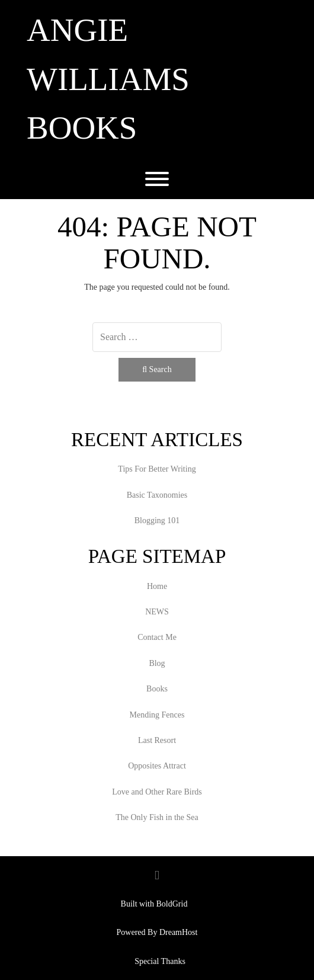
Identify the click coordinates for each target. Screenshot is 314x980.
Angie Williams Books (108, 79)
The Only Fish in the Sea (157, 817)
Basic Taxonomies (157, 495)
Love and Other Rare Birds (157, 792)
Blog (157, 663)
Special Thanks (160, 961)
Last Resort (157, 740)
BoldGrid (172, 904)
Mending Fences (157, 715)
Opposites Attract (157, 766)
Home (157, 586)
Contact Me (157, 637)
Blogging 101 (157, 521)
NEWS (157, 612)
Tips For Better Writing (157, 469)
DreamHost (179, 932)
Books (157, 689)
